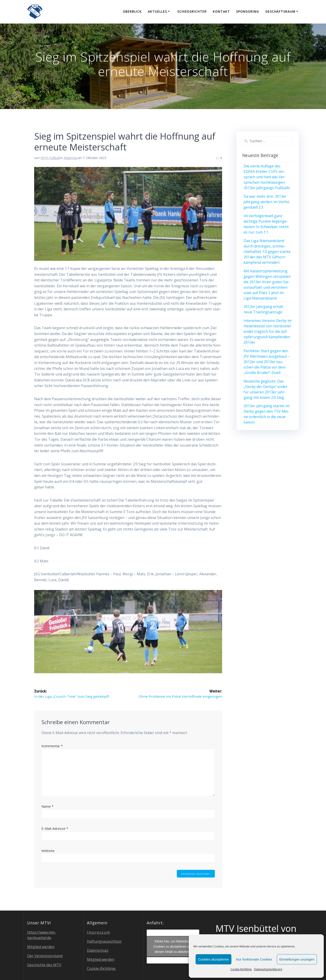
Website (48, 851)
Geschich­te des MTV (44, 965)
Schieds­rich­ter (192, 11)
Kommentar (52, 746)
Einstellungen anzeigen (297, 959)
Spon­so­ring (248, 11)
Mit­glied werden (41, 947)
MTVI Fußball (50, 158)
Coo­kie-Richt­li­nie (241, 969)
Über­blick (132, 11)
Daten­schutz (98, 950)
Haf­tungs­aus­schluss (104, 941)
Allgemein (71, 158)
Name (47, 807)
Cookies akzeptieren (213, 959)
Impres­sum (99, 932)
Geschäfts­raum (280, 11)
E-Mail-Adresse (55, 829)
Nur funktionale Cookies (254, 959)
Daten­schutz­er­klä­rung (268, 969)
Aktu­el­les (157, 11)
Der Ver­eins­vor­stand (45, 956)
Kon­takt (221, 11)
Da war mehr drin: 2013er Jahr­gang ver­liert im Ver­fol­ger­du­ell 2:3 (267, 202)
